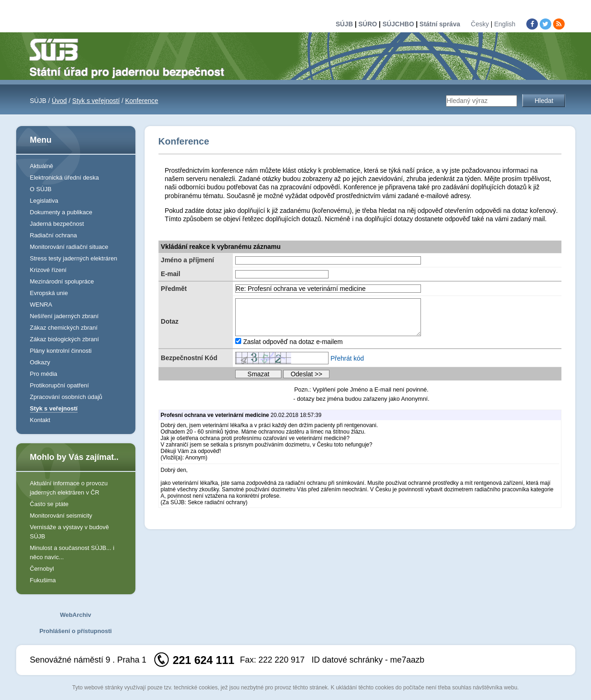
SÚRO (367, 24)
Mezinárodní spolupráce (62, 281)
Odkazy (40, 362)
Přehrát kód (347, 358)
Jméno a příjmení (187, 260)
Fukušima (43, 580)
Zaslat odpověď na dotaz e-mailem (293, 342)
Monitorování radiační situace (69, 247)
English (505, 24)
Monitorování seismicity (61, 516)
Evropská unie (49, 293)
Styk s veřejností (96, 101)
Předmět (174, 289)
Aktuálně (42, 166)
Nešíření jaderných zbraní (64, 316)
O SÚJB (41, 189)
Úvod (59, 101)
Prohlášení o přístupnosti (76, 631)
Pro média (44, 374)
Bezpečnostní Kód (189, 358)
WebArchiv (76, 615)
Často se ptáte (49, 504)
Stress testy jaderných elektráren (74, 258)
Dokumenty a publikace (61, 212)
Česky (480, 24)
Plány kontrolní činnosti (61, 351)
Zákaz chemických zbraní (64, 328)
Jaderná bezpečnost (57, 224)
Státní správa (440, 24)
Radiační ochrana (54, 235)
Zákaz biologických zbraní (65, 339)
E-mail (171, 274)
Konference (142, 101)
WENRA (41, 305)
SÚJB (344, 24)
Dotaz (170, 321)
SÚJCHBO (398, 24)
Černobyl (42, 569)
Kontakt (40, 420)
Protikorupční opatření (60, 385)
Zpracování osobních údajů (66, 397)
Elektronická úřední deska (65, 178)
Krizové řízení (48, 270)
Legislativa (44, 201)
